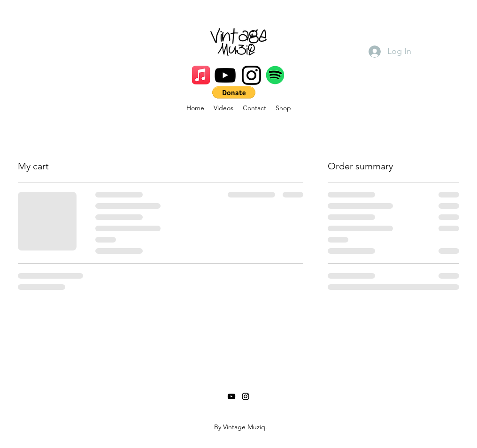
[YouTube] (225, 75)
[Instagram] (251, 75)
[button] (234, 92)
